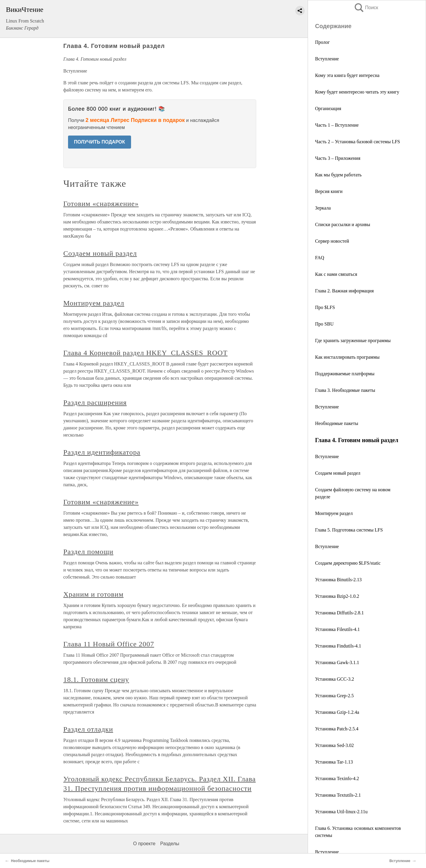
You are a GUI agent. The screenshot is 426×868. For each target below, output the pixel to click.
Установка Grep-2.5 (334, 696)
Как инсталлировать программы (347, 357)
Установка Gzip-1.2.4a (337, 712)
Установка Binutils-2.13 (338, 580)
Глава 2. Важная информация (344, 291)
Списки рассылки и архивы (343, 224)
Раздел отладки (88, 729)
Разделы (170, 844)
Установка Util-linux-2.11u (341, 812)
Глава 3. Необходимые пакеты (345, 390)
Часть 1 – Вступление (337, 125)
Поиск (366, 8)
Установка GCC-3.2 (335, 679)
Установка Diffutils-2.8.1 (339, 613)
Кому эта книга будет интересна (347, 75)
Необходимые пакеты (337, 423)
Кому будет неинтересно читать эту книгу (357, 92)
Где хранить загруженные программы (353, 340)
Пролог (322, 42)
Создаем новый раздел (338, 473)
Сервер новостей (332, 241)
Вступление (327, 59)
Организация (328, 108)
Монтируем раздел (334, 513)
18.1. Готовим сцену (96, 679)
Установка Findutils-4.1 (338, 646)
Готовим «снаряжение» (101, 204)
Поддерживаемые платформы (345, 374)
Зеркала (323, 208)
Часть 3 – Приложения (338, 158)
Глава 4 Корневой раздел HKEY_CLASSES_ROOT (145, 353)
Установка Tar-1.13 (334, 762)
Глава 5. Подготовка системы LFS (349, 530)
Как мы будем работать (338, 175)
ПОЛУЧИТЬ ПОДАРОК (100, 142)
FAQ (320, 258)
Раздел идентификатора (102, 452)
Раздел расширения (95, 402)
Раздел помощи (88, 552)
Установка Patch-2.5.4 (337, 729)
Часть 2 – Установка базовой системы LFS (358, 142)
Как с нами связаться (336, 274)
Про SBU (324, 324)
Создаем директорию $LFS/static (348, 563)
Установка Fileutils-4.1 (337, 629)
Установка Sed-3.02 (334, 745)
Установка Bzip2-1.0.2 (337, 596)
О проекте (144, 844)
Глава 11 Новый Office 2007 (109, 644)
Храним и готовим (93, 594)
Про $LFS (325, 307)
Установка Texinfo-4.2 (337, 778)
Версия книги (329, 191)
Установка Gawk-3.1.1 (337, 662)
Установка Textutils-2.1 (338, 795)
